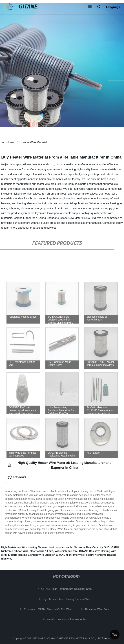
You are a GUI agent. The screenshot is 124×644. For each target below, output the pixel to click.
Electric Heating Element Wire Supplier (31, 555)
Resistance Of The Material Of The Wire (49, 609)
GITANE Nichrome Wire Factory (75, 555)
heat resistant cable (61, 547)
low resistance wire (66, 551)
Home (11, 142)
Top (115, 634)
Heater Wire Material (34, 142)
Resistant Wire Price (99, 609)
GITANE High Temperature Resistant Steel (68, 589)
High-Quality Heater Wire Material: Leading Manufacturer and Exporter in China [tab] (60, 465)
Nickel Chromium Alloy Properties (68, 619)
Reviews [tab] (17, 477)
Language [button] (113, 7)
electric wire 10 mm (41, 551)
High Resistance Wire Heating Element (24, 547)
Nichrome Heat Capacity (88, 547)
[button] (90, 7)
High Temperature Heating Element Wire (68, 599)
